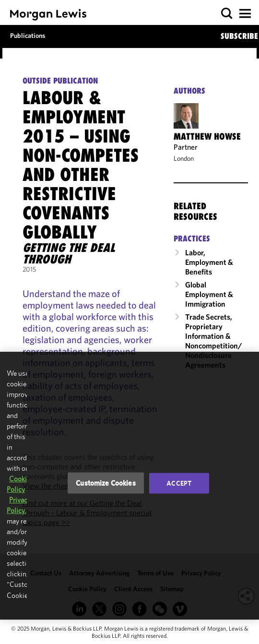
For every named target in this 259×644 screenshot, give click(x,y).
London (184, 158)
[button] (227, 14)
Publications (28, 36)
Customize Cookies (106, 483)
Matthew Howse (207, 136)
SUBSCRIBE (239, 36)
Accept (179, 483)
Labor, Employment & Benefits (209, 262)
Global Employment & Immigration (209, 294)
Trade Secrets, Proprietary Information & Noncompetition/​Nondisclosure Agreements (214, 341)
